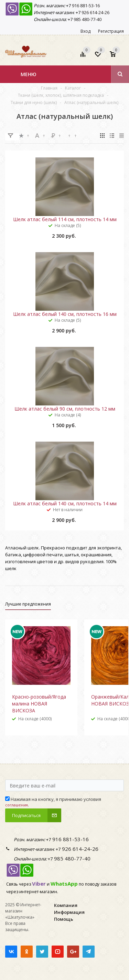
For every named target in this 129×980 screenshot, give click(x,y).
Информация (69, 912)
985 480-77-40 (87, 19)
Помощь (64, 919)
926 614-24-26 (95, 12)
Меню (29, 74)
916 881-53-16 (85, 6)
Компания (66, 905)
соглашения (17, 805)
